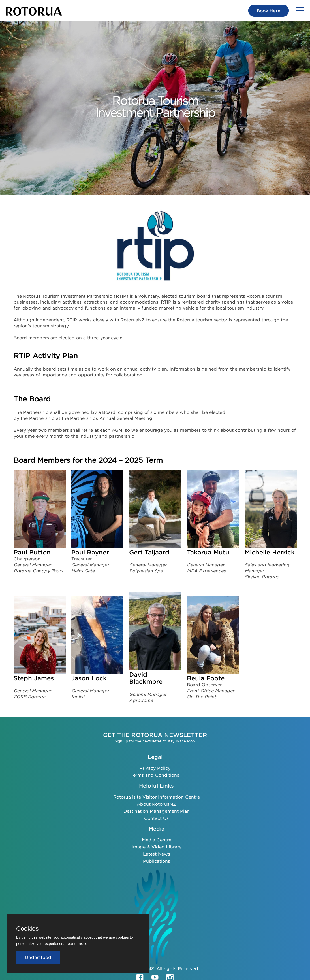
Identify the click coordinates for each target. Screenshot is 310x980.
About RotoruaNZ (156, 804)
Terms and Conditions (155, 775)
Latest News (157, 854)
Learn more (76, 943)
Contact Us (156, 818)
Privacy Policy (155, 768)
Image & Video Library (157, 847)
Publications (157, 861)
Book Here (268, 11)
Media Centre (157, 840)
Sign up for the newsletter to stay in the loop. (155, 741)
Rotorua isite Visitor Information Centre (157, 797)
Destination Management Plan (157, 811)
